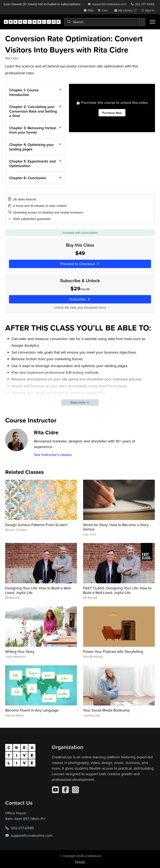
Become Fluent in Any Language (32, 710)
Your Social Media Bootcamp (106, 710)
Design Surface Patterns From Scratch (36, 525)
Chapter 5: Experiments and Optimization (32, 163)
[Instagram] (75, 790)
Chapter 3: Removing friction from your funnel (33, 130)
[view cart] (104, 10)
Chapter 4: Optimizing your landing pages (31, 147)
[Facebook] (65, 790)
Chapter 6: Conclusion (28, 178)
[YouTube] (55, 790)
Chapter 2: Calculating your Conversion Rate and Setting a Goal (33, 111)
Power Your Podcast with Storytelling (113, 651)
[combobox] (105, 22)
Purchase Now (112, 113)
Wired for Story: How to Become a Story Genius (116, 527)
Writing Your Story (20, 651)
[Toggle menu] (152, 22)
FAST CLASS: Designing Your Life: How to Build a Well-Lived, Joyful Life (117, 590)
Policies (80, 862)
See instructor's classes (53, 455)
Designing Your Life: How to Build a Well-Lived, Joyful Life (38, 590)
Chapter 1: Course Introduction (24, 92)
